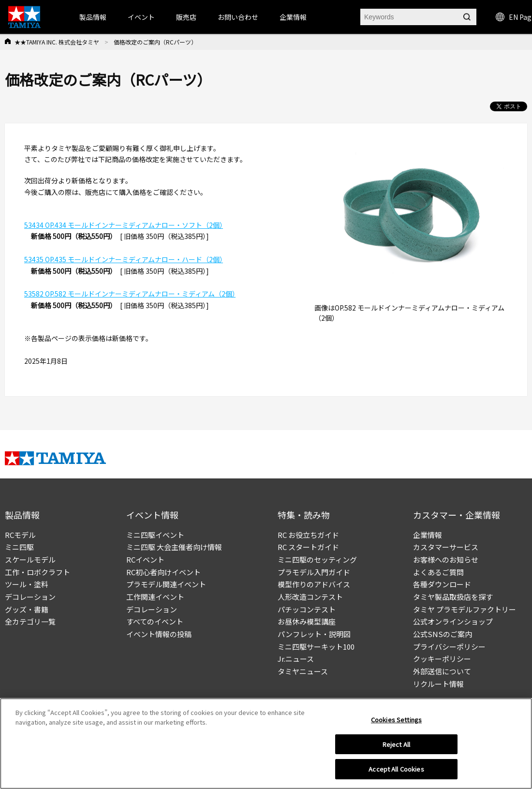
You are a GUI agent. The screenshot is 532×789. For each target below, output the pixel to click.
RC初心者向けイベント (163, 572)
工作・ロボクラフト (37, 572)
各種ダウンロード (442, 584)
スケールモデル (30, 559)
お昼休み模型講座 (307, 621)
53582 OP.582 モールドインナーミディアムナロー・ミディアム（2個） (130, 294)
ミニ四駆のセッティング (317, 559)
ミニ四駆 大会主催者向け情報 (174, 547)
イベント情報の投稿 (159, 634)
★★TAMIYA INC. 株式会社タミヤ (57, 42)
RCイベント (145, 559)
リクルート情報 (438, 684)
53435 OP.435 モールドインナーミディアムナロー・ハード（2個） (124, 259)
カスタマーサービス (446, 547)
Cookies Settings (396, 720)
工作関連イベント (155, 597)
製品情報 (93, 17)
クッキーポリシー (442, 659)
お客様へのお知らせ (446, 559)
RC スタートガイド (308, 547)
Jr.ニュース (296, 659)
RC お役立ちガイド (308, 535)
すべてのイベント (155, 621)
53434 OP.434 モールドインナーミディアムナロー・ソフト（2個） (124, 225)
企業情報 (428, 535)
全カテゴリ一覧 (30, 621)
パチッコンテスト (307, 609)
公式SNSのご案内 (443, 634)
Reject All (396, 744)
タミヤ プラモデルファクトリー (465, 609)
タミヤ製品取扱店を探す (453, 597)
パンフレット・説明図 (314, 634)
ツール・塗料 (27, 584)
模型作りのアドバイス (314, 584)
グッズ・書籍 (27, 609)
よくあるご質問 (438, 572)
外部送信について (442, 671)
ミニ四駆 (19, 547)
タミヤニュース (303, 671)
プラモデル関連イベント (166, 584)
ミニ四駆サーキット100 (316, 647)
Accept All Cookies (396, 769)
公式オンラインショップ (453, 621)
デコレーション (30, 597)
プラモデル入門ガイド (314, 572)
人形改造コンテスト (310, 597)
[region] (266, 744)
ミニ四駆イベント (155, 535)
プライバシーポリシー (449, 647)
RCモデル (20, 535)
